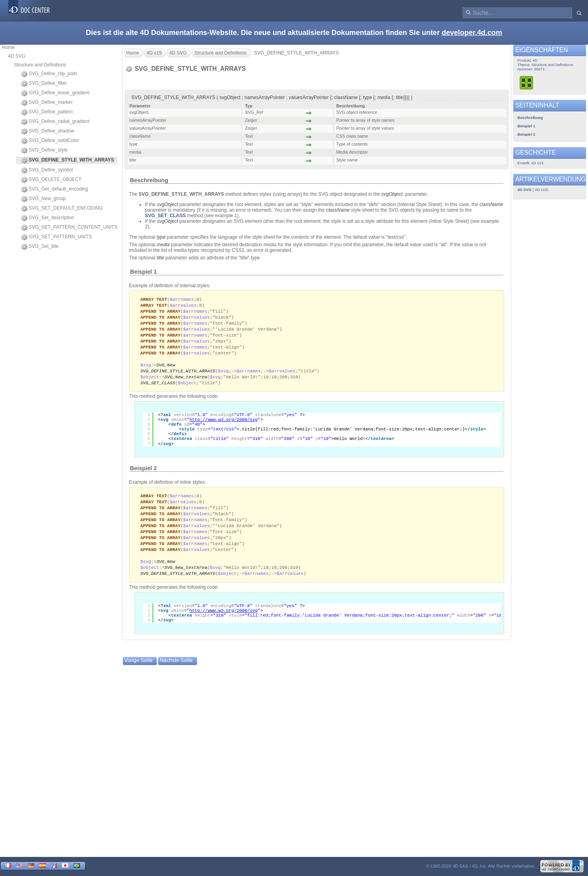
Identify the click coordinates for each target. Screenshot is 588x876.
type (161, 237)
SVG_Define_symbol (47, 170)
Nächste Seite (176, 672)
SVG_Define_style (44, 150)
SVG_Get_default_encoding (54, 189)
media (163, 245)
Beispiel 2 (143, 474)
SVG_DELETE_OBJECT (51, 180)
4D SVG (17, 56)
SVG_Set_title (40, 247)
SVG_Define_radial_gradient (55, 122)
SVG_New (166, 369)
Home (8, 47)
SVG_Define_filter (44, 84)
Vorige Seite (139, 672)
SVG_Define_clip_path (49, 74)
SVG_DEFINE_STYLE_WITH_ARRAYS (178, 376)
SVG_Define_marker (47, 103)
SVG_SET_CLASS (166, 216)
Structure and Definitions (40, 65)
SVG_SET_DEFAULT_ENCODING (62, 208)
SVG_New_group (43, 199)
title (160, 258)
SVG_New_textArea (186, 382)
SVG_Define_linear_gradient (55, 93)
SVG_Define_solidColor (50, 141)
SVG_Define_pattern (47, 112)
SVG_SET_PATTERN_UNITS (56, 237)
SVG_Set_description (48, 218)
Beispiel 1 (143, 272)
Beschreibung (149, 180)
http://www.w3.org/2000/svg (223, 426)
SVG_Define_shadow (48, 131)
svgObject (168, 204)
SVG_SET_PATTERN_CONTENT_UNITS (69, 228)
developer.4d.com (472, 33)
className (491, 204)
